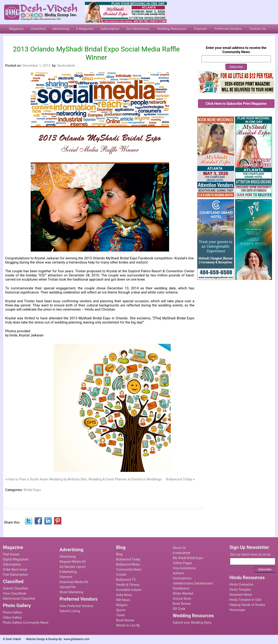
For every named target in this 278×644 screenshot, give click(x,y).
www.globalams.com (77, 639)
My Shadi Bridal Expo (188, 558)
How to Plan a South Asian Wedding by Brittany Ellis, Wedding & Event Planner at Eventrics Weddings (85, 479)
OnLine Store (182, 599)
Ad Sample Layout (73, 567)
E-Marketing (68, 572)
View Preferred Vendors (76, 606)
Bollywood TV (126, 580)
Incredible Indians (129, 590)
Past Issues (11, 554)
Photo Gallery (13, 612)
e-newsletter (182, 553)
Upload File (67, 587)
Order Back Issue (15, 569)
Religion (122, 605)
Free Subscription (16, 575)
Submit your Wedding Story (192, 623)
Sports (121, 610)
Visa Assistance (184, 568)
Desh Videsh (13, 639)
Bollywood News (128, 564)
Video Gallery (12, 617)
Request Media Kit (73, 562)
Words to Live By (128, 625)
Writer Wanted (183, 593)
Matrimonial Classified (19, 599)
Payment (66, 577)
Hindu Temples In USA (245, 600)
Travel (120, 615)
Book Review (125, 620)
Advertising (68, 557)
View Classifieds (15, 593)
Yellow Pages (182, 563)
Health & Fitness (128, 585)
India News (124, 595)
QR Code (179, 609)
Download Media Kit (74, 582)
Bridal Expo (32, 490)
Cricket (121, 575)
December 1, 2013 (36, 66)
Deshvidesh (66, 66)
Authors (178, 573)
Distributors (181, 588)
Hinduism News (241, 595)
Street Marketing (71, 592)
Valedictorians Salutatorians (193, 583)
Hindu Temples (240, 590)
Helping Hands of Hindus (247, 605)
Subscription (12, 564)
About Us (179, 548)
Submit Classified (16, 588)
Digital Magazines (16, 559)
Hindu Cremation (241, 584)
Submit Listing (70, 611)
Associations (182, 578)
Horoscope (237, 610)
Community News (129, 569)
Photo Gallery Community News (26, 623)
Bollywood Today (179, 479)
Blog (119, 554)
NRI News (123, 600)
